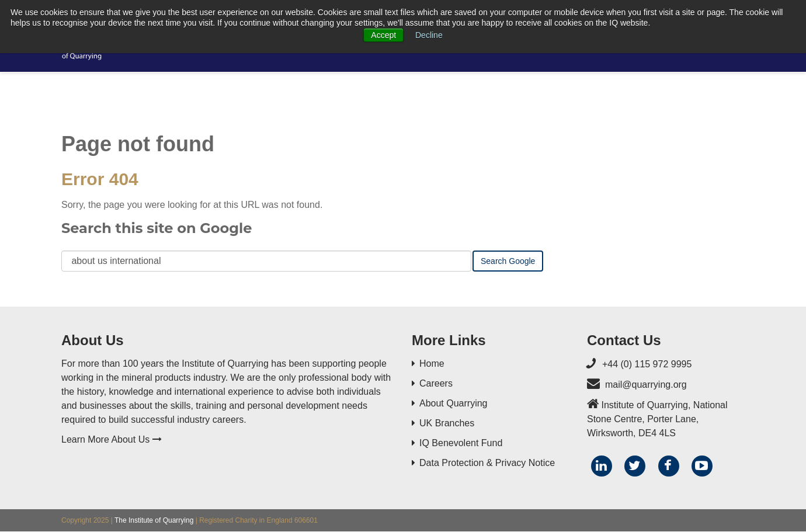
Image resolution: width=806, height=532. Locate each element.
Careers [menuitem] (436, 383)
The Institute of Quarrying (154, 520)
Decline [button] (429, 35)
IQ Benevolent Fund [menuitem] (461, 443)
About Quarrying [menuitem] (454, 403)
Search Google (508, 261)
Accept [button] (383, 35)
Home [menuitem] (432, 364)
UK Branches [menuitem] (447, 423)
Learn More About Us (112, 439)
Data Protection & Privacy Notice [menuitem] (487, 463)
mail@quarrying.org (646, 385)
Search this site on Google (157, 228)
